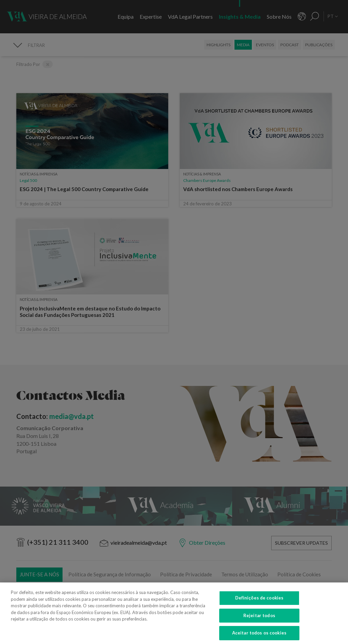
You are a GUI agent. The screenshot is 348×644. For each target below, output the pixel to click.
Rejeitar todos (259, 621)
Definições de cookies (259, 604)
